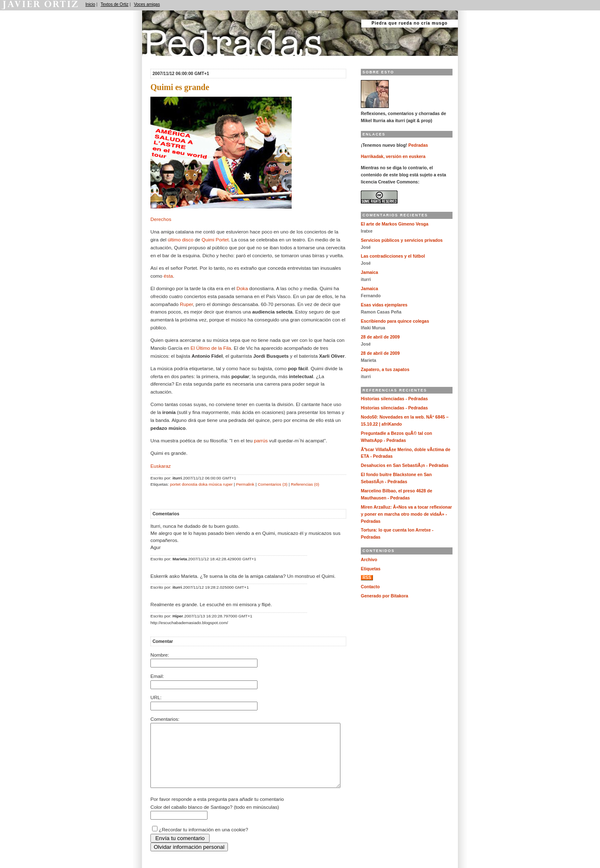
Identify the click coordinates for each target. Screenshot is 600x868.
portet (175, 484)
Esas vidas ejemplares (384, 305)
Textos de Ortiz (115, 4)
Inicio (90, 4)
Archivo (369, 560)
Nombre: (160, 655)
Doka (242, 288)
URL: (156, 697)
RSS (367, 578)
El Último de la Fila (211, 348)
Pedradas (158, 59)
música (215, 484)
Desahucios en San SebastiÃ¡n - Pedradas (405, 465)
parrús (261, 440)
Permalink (245, 484)
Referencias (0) (305, 484)
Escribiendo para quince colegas (395, 321)
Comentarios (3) (273, 484)
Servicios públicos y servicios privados (402, 240)
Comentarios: (165, 719)
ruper (228, 484)
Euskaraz (161, 466)
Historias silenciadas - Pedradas (394, 399)
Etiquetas (371, 569)
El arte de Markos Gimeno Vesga (395, 224)
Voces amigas (147, 4)
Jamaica (369, 272)
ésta (168, 276)
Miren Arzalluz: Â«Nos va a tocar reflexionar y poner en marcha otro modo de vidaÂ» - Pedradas (406, 514)
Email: (157, 676)
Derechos (161, 219)
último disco (181, 240)
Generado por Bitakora (385, 596)
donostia (190, 484)
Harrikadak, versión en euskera (393, 157)
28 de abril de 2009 (380, 337)
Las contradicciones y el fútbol (393, 256)
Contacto (370, 587)
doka (203, 484)
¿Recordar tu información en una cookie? (203, 842)
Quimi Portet (215, 240)
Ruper (186, 304)
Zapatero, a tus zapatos (385, 370)
